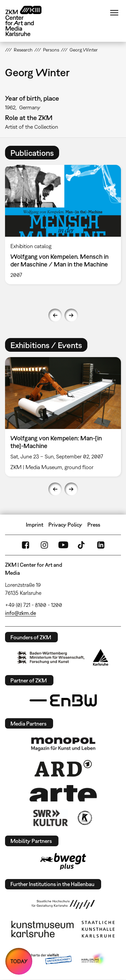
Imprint (35, 525)
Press (94, 525)
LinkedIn (101, 545)
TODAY (19, 961)
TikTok (82, 545)
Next (71, 315)
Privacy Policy (65, 525)
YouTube (63, 545)
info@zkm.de (20, 613)
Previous (55, 315)
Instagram (44, 545)
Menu (114, 13)
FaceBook (26, 545)
